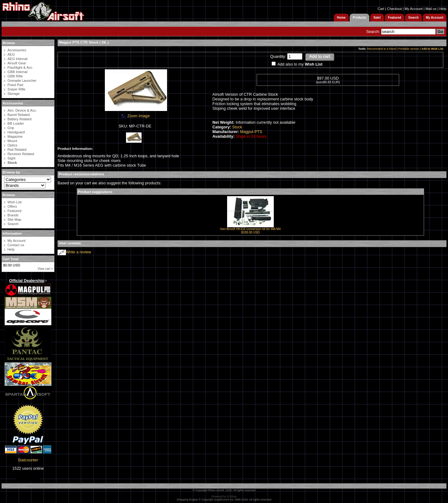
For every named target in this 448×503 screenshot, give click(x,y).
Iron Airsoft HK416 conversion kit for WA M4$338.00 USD (250, 231)
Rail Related (17, 150)
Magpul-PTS (251, 132)
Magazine (15, 136)
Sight (12, 158)
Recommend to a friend (382, 49)
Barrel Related (19, 115)
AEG (11, 54)
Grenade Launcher (22, 81)
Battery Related (19, 119)
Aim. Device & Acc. (22, 110)
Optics (12, 145)
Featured (14, 211)
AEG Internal (17, 59)
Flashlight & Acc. (20, 67)
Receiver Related (21, 154)
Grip (11, 128)
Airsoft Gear (17, 63)
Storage (14, 94)
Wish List (14, 202)
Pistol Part (15, 85)
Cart (381, 9)
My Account (413, 9)
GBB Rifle (15, 76)
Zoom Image (135, 116)
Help (443, 9)
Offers (12, 206)
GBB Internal (17, 72)
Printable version (409, 49)
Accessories (17, 50)
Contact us (16, 245)
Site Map (14, 219)
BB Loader (16, 123)
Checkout (394, 9)
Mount (12, 141)
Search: (373, 32)
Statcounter (28, 460)
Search (13, 224)
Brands (13, 215)
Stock (237, 127)
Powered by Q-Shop (224, 496)
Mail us (431, 9)
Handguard (16, 132)
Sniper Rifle (16, 89)
